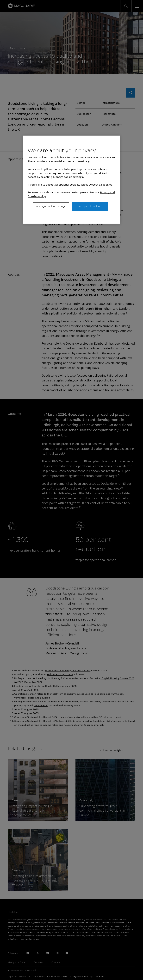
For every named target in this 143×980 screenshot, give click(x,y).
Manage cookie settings (51, 206)
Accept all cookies (90, 206)
